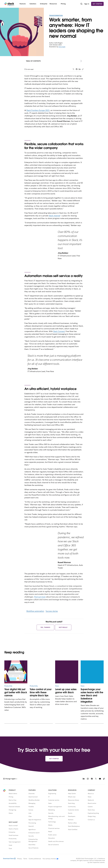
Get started (97, 4)
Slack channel (54, 216)
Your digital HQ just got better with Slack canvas (16, 692)
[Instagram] (88, 779)
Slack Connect (59, 331)
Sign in (87, 4)
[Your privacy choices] (50, 859)
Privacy (20, 859)
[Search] (81, 4)
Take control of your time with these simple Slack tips (41, 692)
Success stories (52, 611)
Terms (25, 859)
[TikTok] (104, 779)
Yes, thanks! (45, 627)
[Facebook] (92, 779)
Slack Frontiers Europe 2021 (38, 110)
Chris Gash (62, 47)
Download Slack (9, 859)
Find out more (40, 597)
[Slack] (9, 4)
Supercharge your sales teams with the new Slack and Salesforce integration (92, 695)
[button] (10, 779)
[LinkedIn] (84, 779)
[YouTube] (100, 779)
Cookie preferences (35, 859)
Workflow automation (35, 611)
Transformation (56, 15)
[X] (96, 779)
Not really (63, 627)
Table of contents (33, 61)
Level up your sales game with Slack (66, 691)
